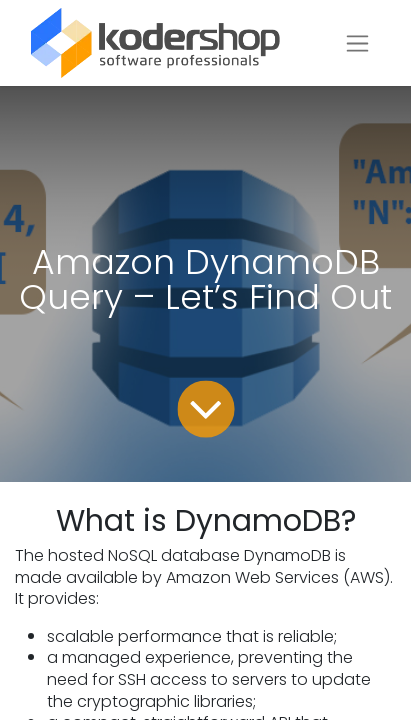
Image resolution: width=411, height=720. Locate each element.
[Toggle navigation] (357, 43)
